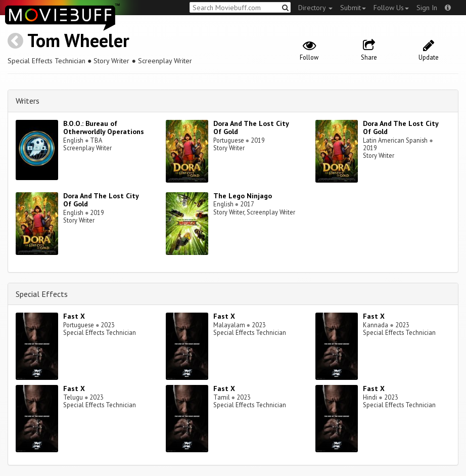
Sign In (427, 8)
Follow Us (391, 8)
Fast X (74, 316)
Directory (315, 8)
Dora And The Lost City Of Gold (251, 128)
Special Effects (42, 294)
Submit (353, 8)
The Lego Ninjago (243, 196)
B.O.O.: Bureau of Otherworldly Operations (104, 128)
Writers (28, 101)
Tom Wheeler (78, 40)
